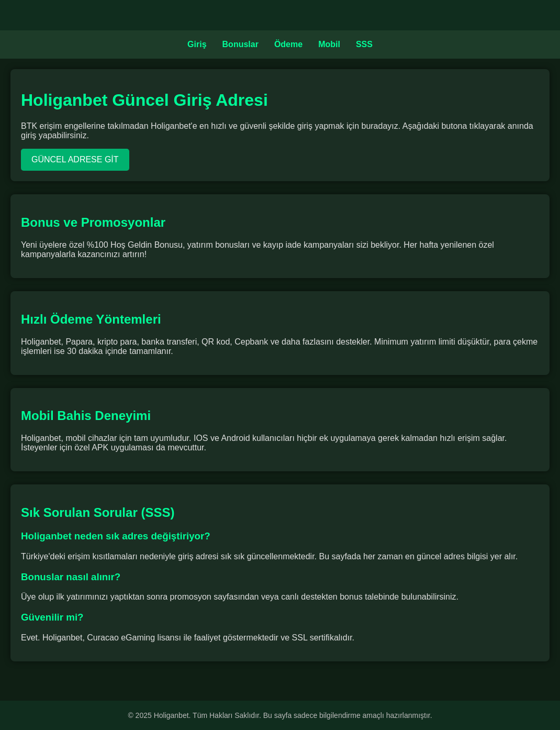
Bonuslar (240, 44)
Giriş (197, 44)
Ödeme (288, 44)
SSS (364, 44)
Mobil (329, 44)
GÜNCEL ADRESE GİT (75, 159)
